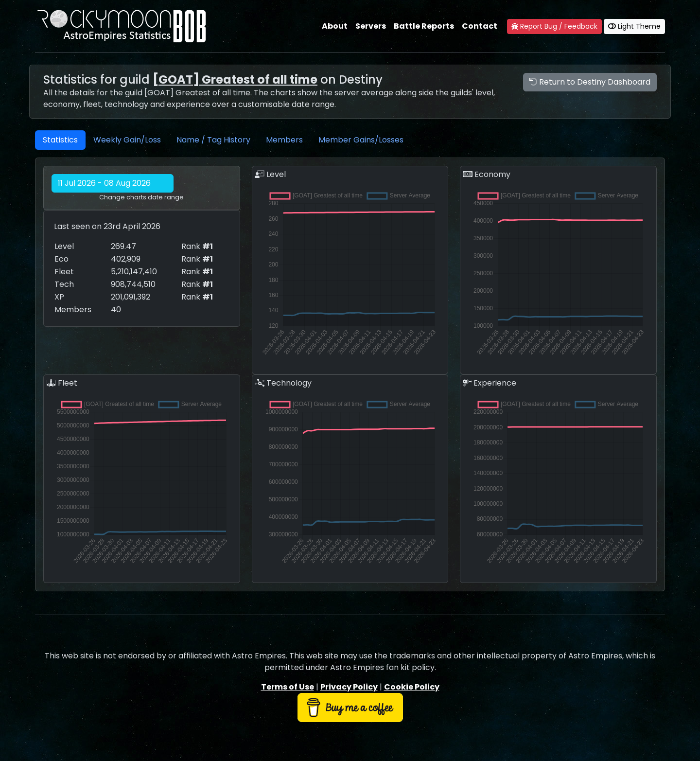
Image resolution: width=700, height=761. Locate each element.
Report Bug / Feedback (554, 26)
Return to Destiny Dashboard (590, 82)
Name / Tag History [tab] (213, 140)
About (335, 26)
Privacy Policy (349, 687)
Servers (371, 26)
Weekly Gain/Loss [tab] (127, 140)
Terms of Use (288, 687)
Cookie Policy (412, 687)
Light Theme (634, 26)
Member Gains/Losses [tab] (361, 140)
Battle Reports (424, 26)
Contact (480, 26)
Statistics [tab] (60, 140)
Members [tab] (284, 140)
